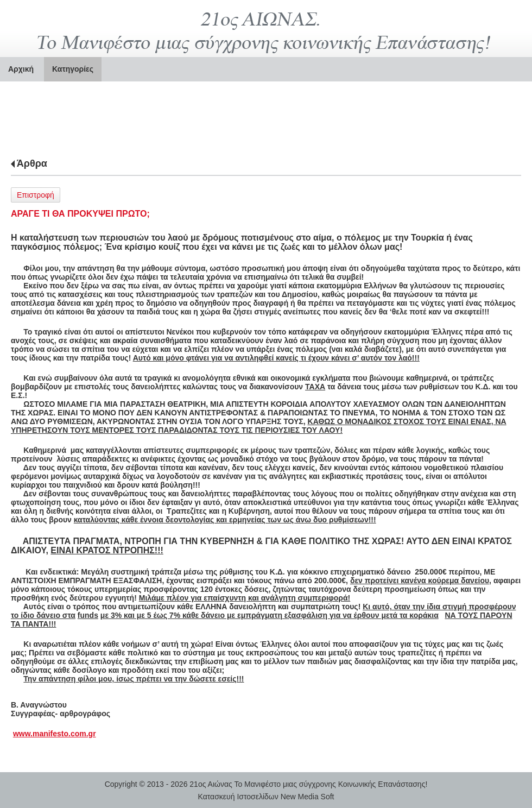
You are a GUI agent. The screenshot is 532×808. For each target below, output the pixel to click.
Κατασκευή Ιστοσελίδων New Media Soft (266, 797)
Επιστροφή (36, 195)
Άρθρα (32, 163)
